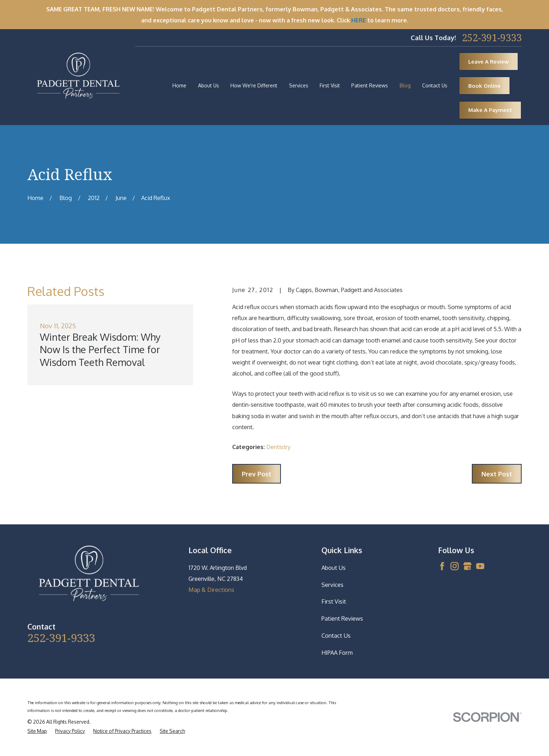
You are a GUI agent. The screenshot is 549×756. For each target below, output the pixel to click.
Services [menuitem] (299, 85)
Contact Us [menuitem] (435, 85)
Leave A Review (489, 62)
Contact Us (336, 635)
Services (332, 585)
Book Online (484, 86)
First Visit (334, 601)
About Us (334, 568)
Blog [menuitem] (405, 85)
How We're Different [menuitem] (254, 85)
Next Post (497, 474)
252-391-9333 (492, 37)
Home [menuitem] (179, 85)
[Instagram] (455, 566)
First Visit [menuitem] (330, 85)
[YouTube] (480, 566)
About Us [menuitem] (209, 85)
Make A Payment (490, 110)
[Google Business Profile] (467, 566)
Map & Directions (211, 590)
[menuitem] (37, 731)
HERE (359, 20)
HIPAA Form (337, 652)
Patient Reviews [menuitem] (370, 85)
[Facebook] (442, 566)
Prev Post (257, 474)
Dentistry (278, 447)
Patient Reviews (342, 618)
